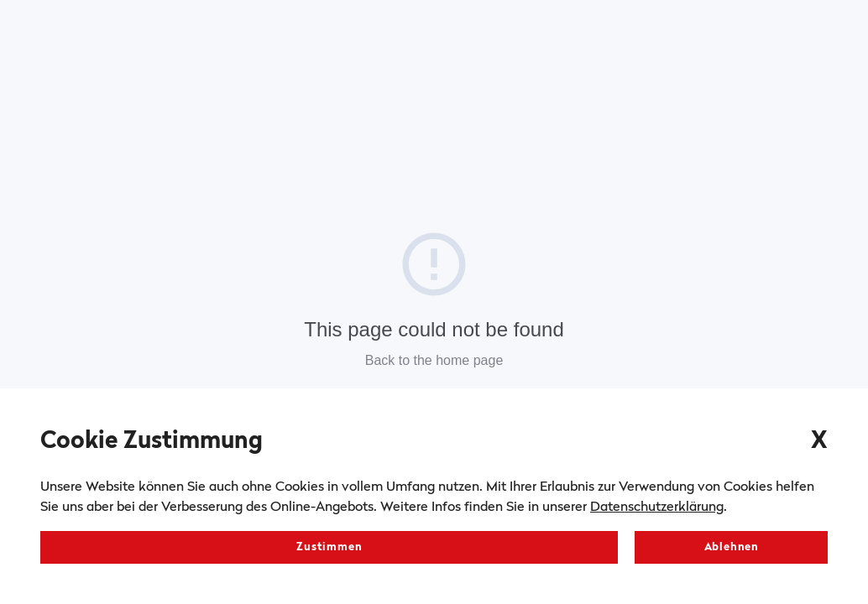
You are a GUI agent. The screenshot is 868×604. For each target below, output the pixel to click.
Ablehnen (732, 547)
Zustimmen (329, 547)
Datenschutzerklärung (657, 508)
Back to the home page (434, 360)
